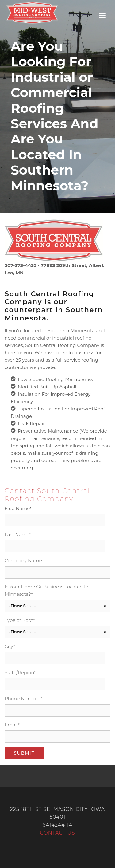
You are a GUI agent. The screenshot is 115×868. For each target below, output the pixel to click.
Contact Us (57, 833)
